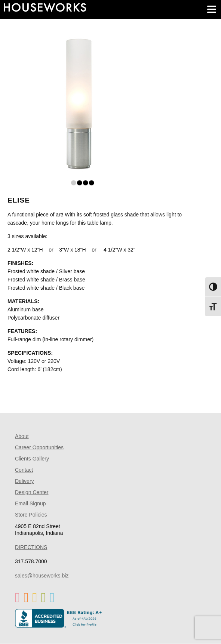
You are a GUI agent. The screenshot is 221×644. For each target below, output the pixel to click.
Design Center (32, 492)
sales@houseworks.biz (42, 576)
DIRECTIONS (31, 547)
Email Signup (30, 503)
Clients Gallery (32, 459)
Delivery (24, 481)
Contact (24, 470)
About (22, 436)
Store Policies (31, 515)
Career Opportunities (39, 447)
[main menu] (212, 9)
